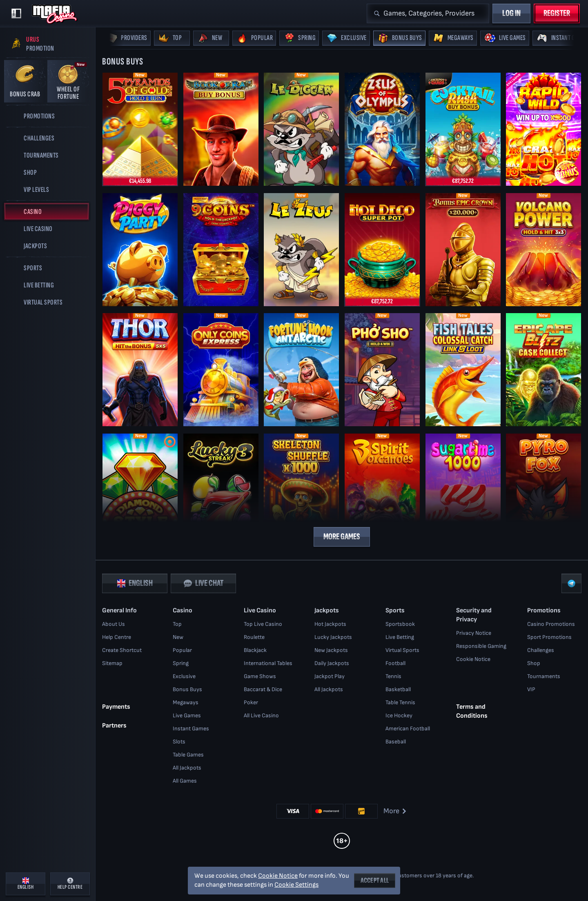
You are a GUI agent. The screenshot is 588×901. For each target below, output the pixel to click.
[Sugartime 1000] (463, 490)
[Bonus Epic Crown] (463, 249)
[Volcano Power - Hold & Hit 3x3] (543, 249)
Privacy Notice (474, 633)
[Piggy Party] (140, 249)
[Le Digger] (301, 129)
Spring (181, 663)
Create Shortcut (122, 650)
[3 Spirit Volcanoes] (382, 490)
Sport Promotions (549, 637)
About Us (114, 624)
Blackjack (255, 650)
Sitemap (112, 663)
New (178, 637)
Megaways (186, 702)
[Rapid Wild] (543, 129)
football (395, 663)
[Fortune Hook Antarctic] (301, 370)
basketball (398, 689)
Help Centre (117, 637)
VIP (531, 689)
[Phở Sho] (382, 370)
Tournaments (544, 676)
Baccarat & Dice (263, 689)
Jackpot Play (330, 676)
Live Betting (400, 637)
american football (408, 729)
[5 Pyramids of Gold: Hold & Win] (140, 129)
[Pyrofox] (543, 490)
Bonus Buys (187, 689)
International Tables (268, 663)
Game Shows (260, 676)
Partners (114, 725)
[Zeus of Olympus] (382, 129)
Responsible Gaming (481, 646)
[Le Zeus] (301, 249)
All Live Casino (261, 715)
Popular (182, 650)
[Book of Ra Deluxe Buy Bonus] (221, 129)
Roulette (254, 637)
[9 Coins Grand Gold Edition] (221, 249)
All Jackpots (187, 768)
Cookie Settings (296, 885)
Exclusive (184, 676)
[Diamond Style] (140, 490)
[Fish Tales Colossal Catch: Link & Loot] (463, 370)
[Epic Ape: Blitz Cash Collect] (543, 370)
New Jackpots (331, 650)
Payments (116, 706)
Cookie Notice (473, 659)
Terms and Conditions (472, 711)
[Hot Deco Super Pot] (382, 249)
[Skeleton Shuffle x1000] (301, 490)
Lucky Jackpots (333, 637)
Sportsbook (400, 624)
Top (177, 624)
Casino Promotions (551, 624)
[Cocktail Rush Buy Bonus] (463, 129)
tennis (393, 676)
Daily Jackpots (332, 663)
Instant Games (191, 729)
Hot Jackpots (330, 624)
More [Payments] (395, 811)
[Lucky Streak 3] (221, 490)
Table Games (188, 755)
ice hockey (399, 715)
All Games (185, 781)
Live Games (187, 715)
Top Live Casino (263, 624)
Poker (251, 702)
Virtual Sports (402, 650)
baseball (396, 742)
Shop (534, 663)
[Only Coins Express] (221, 370)
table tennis (400, 702)
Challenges (541, 650)
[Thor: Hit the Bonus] (140, 370)
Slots (179, 742)
